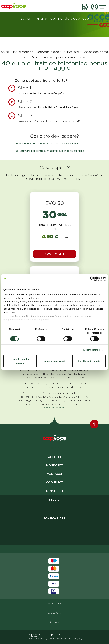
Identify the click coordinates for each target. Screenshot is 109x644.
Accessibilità (54, 603)
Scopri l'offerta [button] (55, 254)
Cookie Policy (55, 613)
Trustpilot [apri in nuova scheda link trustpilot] (54, 448)
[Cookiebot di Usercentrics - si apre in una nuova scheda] (92, 279)
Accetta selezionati (54, 361)
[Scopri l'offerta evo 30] (55, 254)
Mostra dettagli (91, 350)
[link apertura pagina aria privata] (95, 8)
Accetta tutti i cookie (89, 361)
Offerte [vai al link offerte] (54, 457)
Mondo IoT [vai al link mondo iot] (54, 465)
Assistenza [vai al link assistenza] (55, 491)
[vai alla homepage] (14, 6)
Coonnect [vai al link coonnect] (55, 482)
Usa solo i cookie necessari (20, 361)
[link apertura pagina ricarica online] (85, 8)
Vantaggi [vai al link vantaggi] (54, 474)
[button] (103, 8)
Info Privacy (54, 622)
